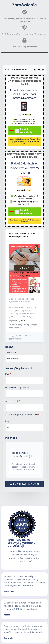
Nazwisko (17, 388)
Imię (8, 374)
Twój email (12, 352)
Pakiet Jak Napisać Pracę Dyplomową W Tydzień (24, 168)
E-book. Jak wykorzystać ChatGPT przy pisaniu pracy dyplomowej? (24, 94)
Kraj (8, 421)
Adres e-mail (13, 401)
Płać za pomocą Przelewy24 (22, 455)
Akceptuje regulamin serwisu (22, 415)
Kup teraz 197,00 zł (26, 484)
